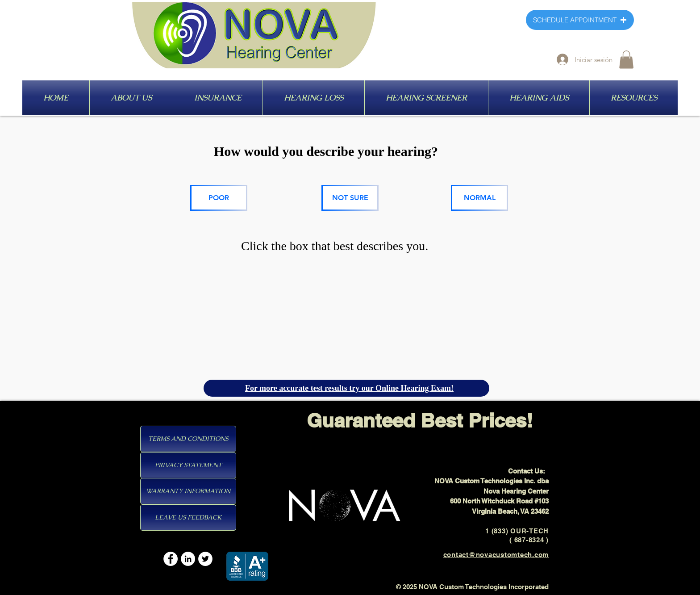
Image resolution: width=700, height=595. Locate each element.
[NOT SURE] (350, 198)
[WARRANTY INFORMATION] (188, 491)
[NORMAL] (479, 198)
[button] (626, 60)
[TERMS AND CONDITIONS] (188, 439)
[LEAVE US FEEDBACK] (188, 517)
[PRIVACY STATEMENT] (188, 465)
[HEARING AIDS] (513, 98)
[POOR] (219, 198)
